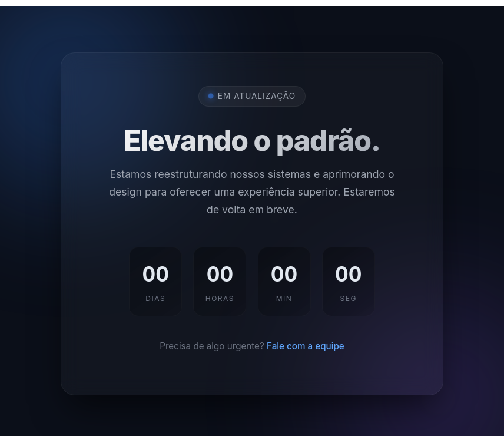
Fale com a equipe (306, 346)
